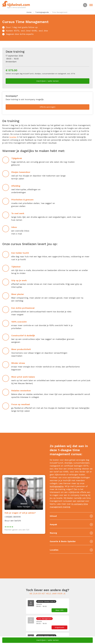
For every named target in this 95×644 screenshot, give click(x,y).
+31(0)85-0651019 (13, 517)
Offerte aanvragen (48, 107)
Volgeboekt (59, 627)
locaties (13, 137)
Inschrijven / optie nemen (47, 81)
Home (29, 12)
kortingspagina (57, 486)
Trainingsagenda (42, 12)
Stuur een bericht (13, 521)
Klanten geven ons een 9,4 (17, 530)
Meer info (59, 610)
